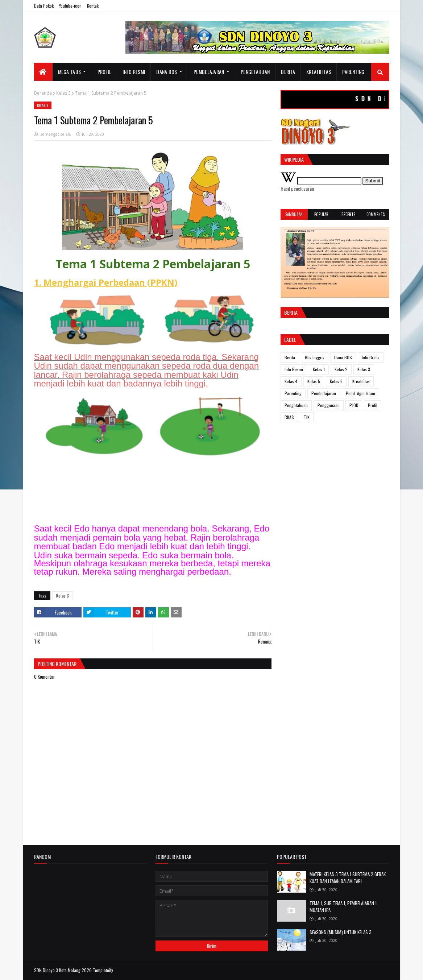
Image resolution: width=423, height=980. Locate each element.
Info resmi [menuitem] (134, 72)
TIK (307, 417)
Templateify (103, 970)
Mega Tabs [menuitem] (70, 72)
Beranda (43, 93)
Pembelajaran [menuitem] (209, 72)
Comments (376, 214)
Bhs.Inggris (315, 357)
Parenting (293, 393)
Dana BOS (343, 357)
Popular (321, 214)
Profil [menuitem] (105, 72)
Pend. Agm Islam (360, 393)
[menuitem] (43, 72)
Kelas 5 (314, 381)
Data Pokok (44, 6)
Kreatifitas (361, 381)
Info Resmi (294, 369)
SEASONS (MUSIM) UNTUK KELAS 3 (341, 932)
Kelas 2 (341, 369)
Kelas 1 (319, 369)
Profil (373, 405)
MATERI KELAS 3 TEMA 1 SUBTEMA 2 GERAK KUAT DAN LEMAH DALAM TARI (348, 878)
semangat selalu (56, 134)
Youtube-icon (70, 6)
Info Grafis (371, 357)
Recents (348, 214)
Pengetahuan (296, 405)
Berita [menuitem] (288, 72)
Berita (290, 357)
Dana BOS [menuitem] (167, 72)
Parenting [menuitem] (353, 72)
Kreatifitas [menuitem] (319, 72)
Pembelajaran (324, 393)
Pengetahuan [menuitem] (255, 72)
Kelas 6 (336, 381)
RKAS (289, 417)
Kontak (93, 6)
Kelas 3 (63, 93)
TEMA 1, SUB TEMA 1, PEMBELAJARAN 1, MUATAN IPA (344, 907)
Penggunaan (329, 405)
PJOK (354, 405)
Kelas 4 (291, 381)
